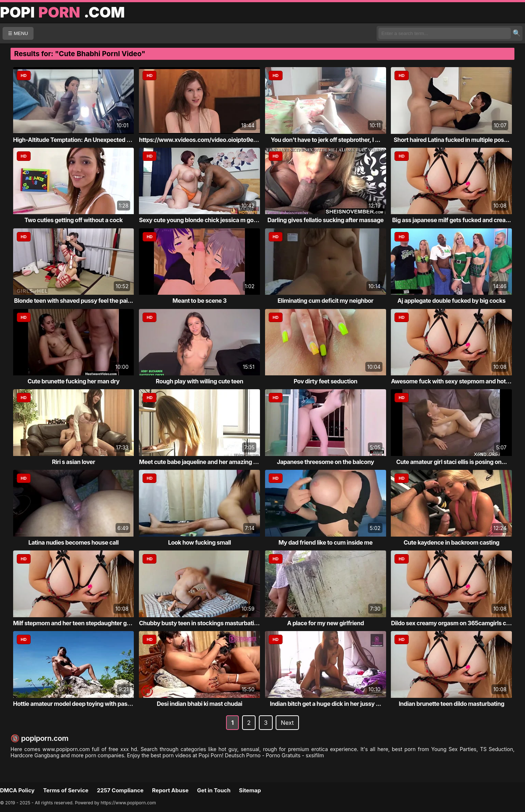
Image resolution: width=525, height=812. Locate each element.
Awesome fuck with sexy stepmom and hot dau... (456, 381)
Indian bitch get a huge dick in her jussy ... (325, 704)
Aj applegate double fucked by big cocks (451, 301)
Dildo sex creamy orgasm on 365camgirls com (453, 623)
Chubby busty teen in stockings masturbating (200, 623)
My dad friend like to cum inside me (326, 542)
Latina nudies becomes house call (73, 542)
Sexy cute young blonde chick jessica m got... (200, 220)
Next (287, 723)
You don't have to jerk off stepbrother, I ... (326, 140)
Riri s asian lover (74, 462)
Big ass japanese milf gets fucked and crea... (452, 220)
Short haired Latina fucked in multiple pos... (452, 140)
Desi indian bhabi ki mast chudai (199, 704)
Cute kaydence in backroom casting (452, 542)
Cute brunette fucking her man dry (73, 381)
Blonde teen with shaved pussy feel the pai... (74, 301)
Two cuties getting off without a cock (73, 220)
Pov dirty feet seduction (325, 381)
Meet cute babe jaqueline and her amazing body (203, 462)
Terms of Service (66, 790)
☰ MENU (18, 33)
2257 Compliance (120, 790)
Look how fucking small (199, 542)
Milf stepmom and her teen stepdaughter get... (75, 623)
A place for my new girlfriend (325, 623)
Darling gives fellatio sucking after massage (325, 220)
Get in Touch (214, 790)
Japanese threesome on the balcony (326, 462)
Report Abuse (170, 790)
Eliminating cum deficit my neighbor (325, 301)
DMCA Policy (17, 790)
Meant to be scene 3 (199, 301)
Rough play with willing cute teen (199, 381)
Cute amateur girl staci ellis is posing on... (452, 462)
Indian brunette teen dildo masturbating (452, 704)
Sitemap (250, 790)
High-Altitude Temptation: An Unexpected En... (76, 140)
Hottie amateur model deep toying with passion (76, 704)
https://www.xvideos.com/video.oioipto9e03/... (203, 140)
